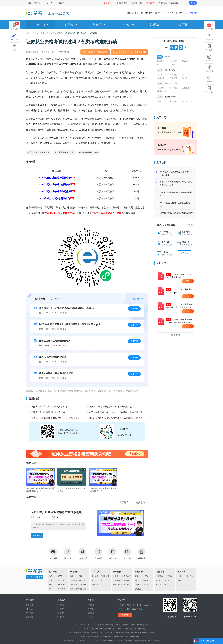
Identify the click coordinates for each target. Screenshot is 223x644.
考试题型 (173, 75)
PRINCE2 (61, 585)
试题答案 (142, 554)
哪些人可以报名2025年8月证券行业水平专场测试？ (55, 418)
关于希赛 (91, 605)
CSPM (51, 580)
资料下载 (40, 299)
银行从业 (147, 580)
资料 (179, 13)
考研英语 (168, 576)
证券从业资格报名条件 (89, 152)
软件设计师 (74, 589)
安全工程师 (117, 585)
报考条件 (161, 61)
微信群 (60, 3)
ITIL (102, 580)
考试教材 (173, 78)
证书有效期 (187, 101)
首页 (29, 3)
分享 (15, 48)
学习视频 (154, 24)
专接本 (180, 580)
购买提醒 (30, 617)
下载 (188, 281)
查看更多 (175, 335)
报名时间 (173, 61)
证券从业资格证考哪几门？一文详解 (48, 412)
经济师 (116, 576)
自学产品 (60, 605)
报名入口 (186, 61)
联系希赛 (91, 613)
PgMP (51, 585)
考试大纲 (161, 78)
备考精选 (15, 26)
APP (49, 3)
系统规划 (74, 585)
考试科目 (186, 75)
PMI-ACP (61, 589)
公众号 (209, 79)
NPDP (60, 576)
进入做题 (185, 253)
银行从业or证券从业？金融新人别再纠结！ (51, 406)
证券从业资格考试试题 (64, 152)
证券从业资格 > (40, 33)
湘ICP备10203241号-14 (120, 633)
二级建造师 (126, 580)
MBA (158, 580)
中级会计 (147, 576)
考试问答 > (52, 33)
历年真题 (53, 554)
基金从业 (147, 585)
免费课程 (56, 299)
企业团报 (209, 58)
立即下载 (134, 309)
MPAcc (159, 585)
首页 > (29, 33)
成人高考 (190, 576)
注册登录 (30, 605)
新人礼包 (209, 27)
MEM (167, 580)
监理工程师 (126, 585)
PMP (50, 576)
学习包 (159, 13)
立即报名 (37, 536)
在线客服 (125, 615)
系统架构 (82, 580)
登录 (193, 3)
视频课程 (133, 13)
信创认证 (95, 585)
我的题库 (191, 225)
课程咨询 (209, 37)
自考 (179, 576)
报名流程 (161, 65)
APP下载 (209, 90)
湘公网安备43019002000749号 (142, 633)
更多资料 (137, 299)
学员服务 (209, 48)
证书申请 (173, 101)
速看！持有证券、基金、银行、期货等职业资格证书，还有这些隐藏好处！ (124, 412)
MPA (167, 585)
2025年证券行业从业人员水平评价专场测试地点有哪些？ (116, 418)
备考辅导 (173, 65)
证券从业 (138, 585)
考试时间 (161, 75)
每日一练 (127, 554)
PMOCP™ (62, 580)
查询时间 (161, 88)
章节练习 (113, 554)
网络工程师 (83, 589)
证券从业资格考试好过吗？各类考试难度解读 (77, 33)
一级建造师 (117, 580)
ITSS (94, 580)
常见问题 (91, 609)
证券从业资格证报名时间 (39, 152)
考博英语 (159, 576)
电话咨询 (209, 69)
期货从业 (138, 589)
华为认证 (95, 576)
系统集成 (82, 585)
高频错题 (98, 554)
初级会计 (138, 576)
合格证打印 (162, 101)
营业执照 (91, 617)
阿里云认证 (105, 576)
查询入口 (173, 88)
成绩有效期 (162, 91)
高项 (81, 576)
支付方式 (30, 613)
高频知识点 (83, 554)
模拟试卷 (68, 554)
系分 (72, 576)
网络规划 (74, 580)
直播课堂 (146, 13)
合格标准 (186, 88)
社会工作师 (126, 576)
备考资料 (186, 78)
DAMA (51, 589)
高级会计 (138, 580)
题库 (170, 13)
